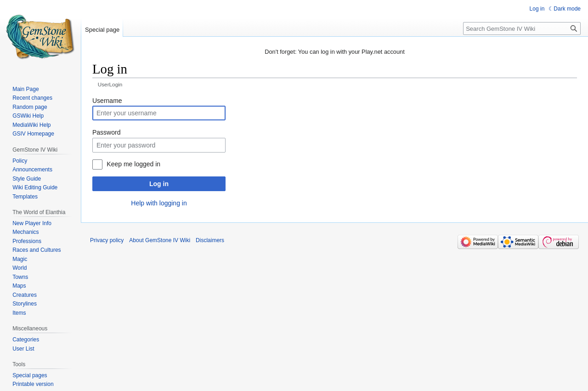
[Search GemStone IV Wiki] (522, 28)
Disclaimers (210, 240)
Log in (159, 184)
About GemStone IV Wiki (160, 240)
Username (107, 101)
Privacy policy (107, 240)
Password (106, 132)
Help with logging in (159, 203)
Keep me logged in (133, 164)
